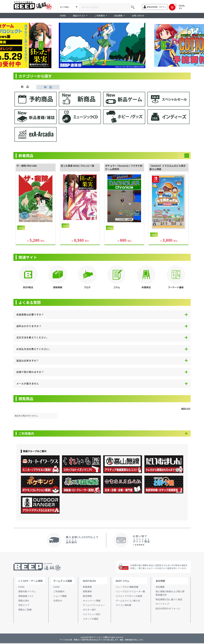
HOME (63, 16)
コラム (117, 287)
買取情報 (58, 287)
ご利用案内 (28, 434)
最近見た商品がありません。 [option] (27, 416)
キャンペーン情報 (92, 601)
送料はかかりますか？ (29, 326)
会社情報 (160, 582)
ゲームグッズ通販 (63, 582)
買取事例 (87, 592)
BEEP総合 (28, 287)
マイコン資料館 (123, 606)
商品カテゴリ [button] (79, 16)
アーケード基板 (176, 287)
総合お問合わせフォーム (168, 609)
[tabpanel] (102, 118)
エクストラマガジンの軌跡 (129, 597)
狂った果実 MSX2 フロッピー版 (78, 166)
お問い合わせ (138, 16)
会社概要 (160, 588)
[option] (102, 45)
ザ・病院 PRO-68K (27, 166)
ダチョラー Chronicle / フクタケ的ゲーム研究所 (124, 167)
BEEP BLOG (89, 582)
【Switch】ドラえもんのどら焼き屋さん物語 (168, 167)
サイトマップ (162, 605)
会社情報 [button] (119, 16)
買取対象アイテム (27, 592)
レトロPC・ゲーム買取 (31, 582)
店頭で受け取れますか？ (30, 372)
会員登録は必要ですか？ (30, 314)
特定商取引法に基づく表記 (169, 600)
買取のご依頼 (25, 610)
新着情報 (87, 588)
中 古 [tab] (48, 87)
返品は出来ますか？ (28, 360)
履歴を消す (186, 409)
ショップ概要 (60, 597)
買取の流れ (24, 601)
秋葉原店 (146, 287)
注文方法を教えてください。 (33, 337)
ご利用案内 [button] (100, 16)
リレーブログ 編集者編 (127, 588)
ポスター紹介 (90, 610)
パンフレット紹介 (92, 615)
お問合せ (58, 601)
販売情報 (87, 597)
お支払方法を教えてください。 (34, 349)
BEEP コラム (122, 582)
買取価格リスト (26, 597)
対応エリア (24, 606)
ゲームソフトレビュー (94, 606)
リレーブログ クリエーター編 (130, 592)
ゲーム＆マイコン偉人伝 (128, 601)
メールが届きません (28, 383)
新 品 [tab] (25, 87)
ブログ (87, 287)
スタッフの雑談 (91, 619)
